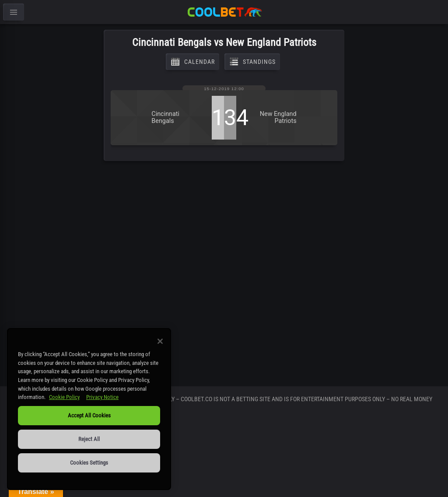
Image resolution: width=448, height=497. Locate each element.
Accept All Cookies (89, 415)
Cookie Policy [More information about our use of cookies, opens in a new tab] (64, 397)
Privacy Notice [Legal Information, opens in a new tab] (102, 397)
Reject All (89, 439)
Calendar (192, 62)
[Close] (160, 341)
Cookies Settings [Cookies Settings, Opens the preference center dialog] (89, 463)
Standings (252, 62)
